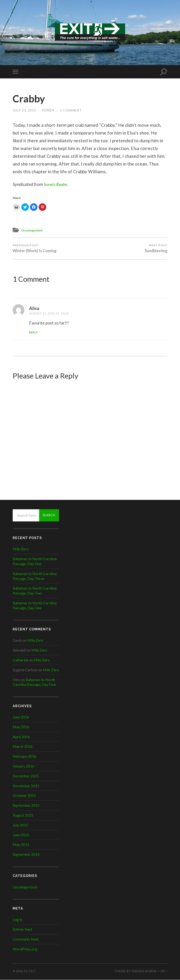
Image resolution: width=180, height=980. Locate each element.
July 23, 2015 (24, 110)
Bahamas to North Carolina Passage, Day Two (35, 591)
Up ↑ (164, 971)
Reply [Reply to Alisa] (34, 333)
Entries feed (22, 929)
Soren (48, 110)
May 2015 (21, 845)
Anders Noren (144, 971)
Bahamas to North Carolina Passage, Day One (35, 606)
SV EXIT (30, 971)
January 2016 (23, 766)
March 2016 (23, 747)
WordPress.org (25, 949)
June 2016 (21, 717)
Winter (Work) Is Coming (35, 248)
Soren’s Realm (57, 184)
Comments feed (25, 939)
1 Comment (71, 110)
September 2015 (26, 805)
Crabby (30, 98)
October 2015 (24, 796)
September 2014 (26, 855)
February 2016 (24, 756)
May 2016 (21, 727)
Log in (17, 920)
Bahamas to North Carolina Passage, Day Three (35, 576)
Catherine (21, 660)
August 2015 (23, 815)
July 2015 (20, 825)
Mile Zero (21, 549)
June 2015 (21, 835)
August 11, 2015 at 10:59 (50, 314)
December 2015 (26, 776)
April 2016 (21, 737)
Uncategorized (33, 230)
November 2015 (26, 786)
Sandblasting (156, 248)
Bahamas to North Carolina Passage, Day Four (35, 561)
